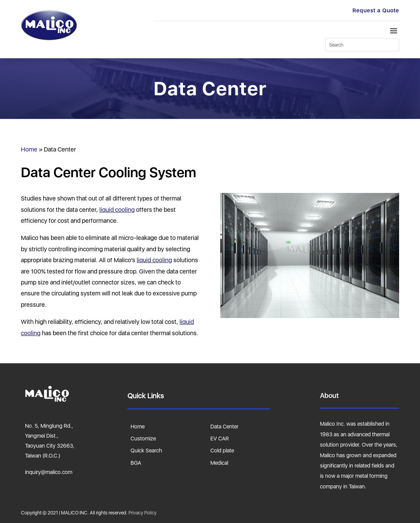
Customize (143, 438)
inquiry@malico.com (49, 472)
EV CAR (220, 438)
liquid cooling (117, 210)
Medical (219, 463)
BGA (136, 463)
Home (29, 149)
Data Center (224, 426)
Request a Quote (376, 10)
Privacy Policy (143, 513)
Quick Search (146, 450)
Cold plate (222, 450)
